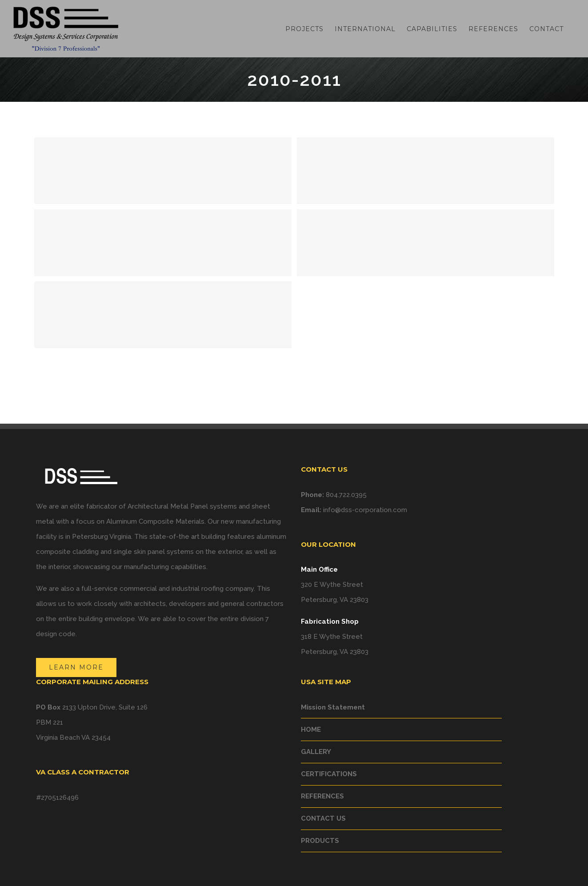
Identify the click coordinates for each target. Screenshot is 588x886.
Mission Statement (333, 707)
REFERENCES (322, 796)
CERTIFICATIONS (329, 774)
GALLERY (316, 752)
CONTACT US (323, 818)
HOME (311, 730)
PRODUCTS (320, 841)
